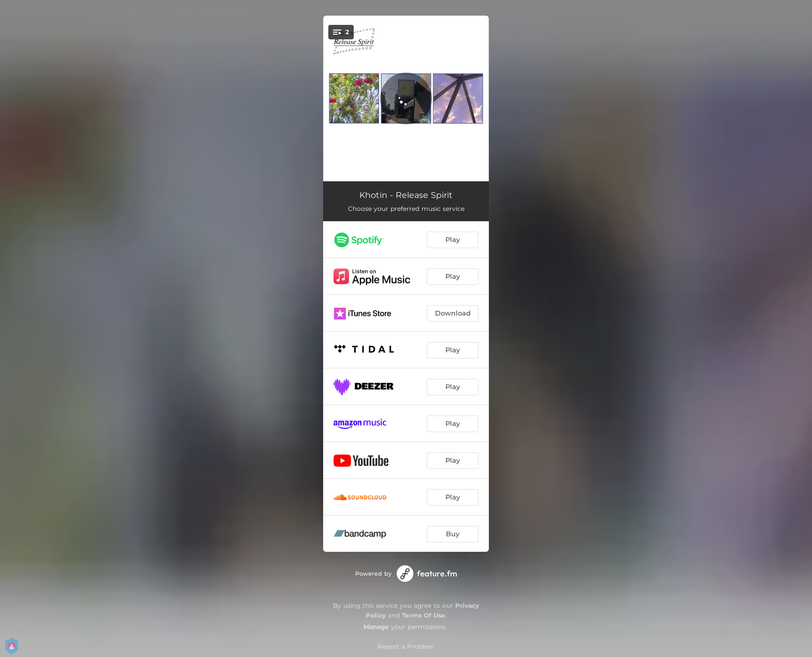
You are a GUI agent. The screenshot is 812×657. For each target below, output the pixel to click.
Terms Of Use (424, 615)
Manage (376, 627)
